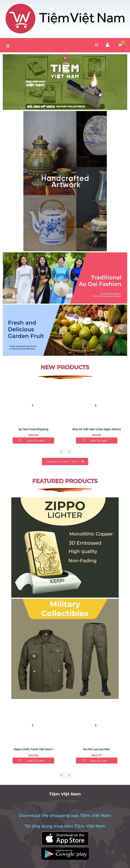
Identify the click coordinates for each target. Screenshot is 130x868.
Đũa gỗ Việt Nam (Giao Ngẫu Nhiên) (97, 429)
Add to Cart (36, 441)
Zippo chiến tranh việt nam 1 (33, 749)
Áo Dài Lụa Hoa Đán (97, 749)
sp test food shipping (33, 429)
